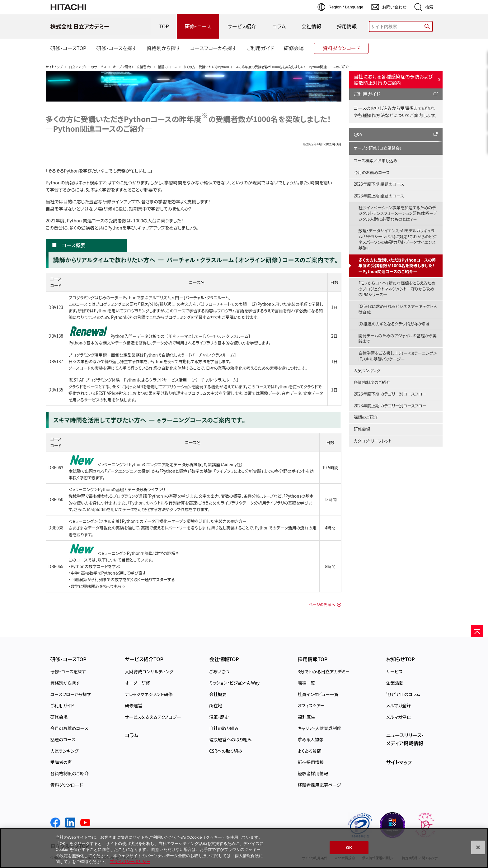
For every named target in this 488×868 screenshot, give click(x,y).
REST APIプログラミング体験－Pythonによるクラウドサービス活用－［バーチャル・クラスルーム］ (154, 380)
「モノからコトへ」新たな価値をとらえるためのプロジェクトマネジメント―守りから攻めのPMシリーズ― (397, 289)
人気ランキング (367, 370)
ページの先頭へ (322, 605)
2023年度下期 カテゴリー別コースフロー (390, 394)
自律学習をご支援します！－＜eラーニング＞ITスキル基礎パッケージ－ (398, 356)
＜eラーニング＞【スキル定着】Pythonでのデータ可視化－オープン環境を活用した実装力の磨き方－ (157, 521)
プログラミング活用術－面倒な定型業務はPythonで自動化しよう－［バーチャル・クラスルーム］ (152, 355)
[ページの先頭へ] (477, 631)
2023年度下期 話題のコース (379, 184)
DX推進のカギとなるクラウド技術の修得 (394, 324)
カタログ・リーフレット (373, 441)
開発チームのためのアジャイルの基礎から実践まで (398, 339)
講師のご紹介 (366, 417)
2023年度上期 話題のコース (379, 196)
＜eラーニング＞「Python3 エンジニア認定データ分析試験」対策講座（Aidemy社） (170, 464)
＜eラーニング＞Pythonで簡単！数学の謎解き (138, 553)
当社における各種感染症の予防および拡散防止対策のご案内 (393, 79)
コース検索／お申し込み (376, 161)
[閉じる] (478, 847)
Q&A (358, 134)
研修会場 (362, 429)
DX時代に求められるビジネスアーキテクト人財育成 (398, 309)
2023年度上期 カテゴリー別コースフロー (390, 406)
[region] (244, 848)
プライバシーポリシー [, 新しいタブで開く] (130, 862)
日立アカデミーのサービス (88, 67)
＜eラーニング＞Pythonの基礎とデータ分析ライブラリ (117, 489)
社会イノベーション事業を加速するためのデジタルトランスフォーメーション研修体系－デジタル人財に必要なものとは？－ (398, 213)
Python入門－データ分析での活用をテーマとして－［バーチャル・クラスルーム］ (181, 336)
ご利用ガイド (367, 94)
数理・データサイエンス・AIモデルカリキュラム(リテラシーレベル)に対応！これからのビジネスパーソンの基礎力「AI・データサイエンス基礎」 (398, 239)
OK (349, 848)
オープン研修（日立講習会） (132, 67)
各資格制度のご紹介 (372, 382)
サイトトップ (54, 67)
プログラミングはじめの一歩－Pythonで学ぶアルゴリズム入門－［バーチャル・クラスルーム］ (150, 298)
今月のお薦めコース (372, 172)
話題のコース (167, 67)
